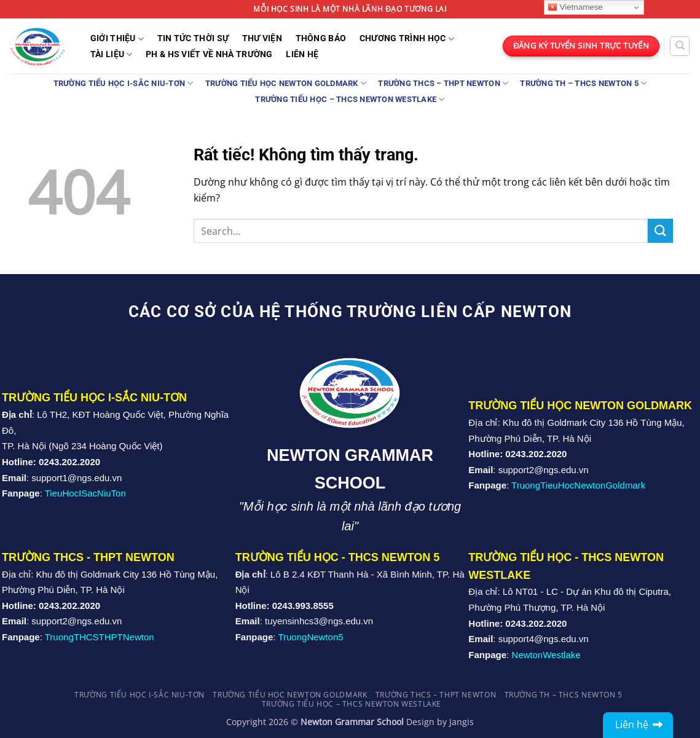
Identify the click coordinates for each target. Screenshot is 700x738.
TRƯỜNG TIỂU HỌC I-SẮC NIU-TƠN (124, 83)
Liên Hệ (302, 55)
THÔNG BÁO (321, 39)
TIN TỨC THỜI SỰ (193, 39)
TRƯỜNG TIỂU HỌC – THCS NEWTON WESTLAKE (350, 99)
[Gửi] (660, 231)
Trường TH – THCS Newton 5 (583, 83)
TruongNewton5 (310, 637)
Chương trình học (407, 39)
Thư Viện (262, 39)
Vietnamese (575, 7)
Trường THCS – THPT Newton (443, 83)
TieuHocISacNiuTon (85, 493)
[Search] (680, 46)
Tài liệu (112, 54)
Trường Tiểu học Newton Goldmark (286, 83)
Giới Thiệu (117, 39)
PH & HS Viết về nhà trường (209, 55)
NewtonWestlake (546, 655)
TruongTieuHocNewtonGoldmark (578, 485)
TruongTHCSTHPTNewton (100, 637)
